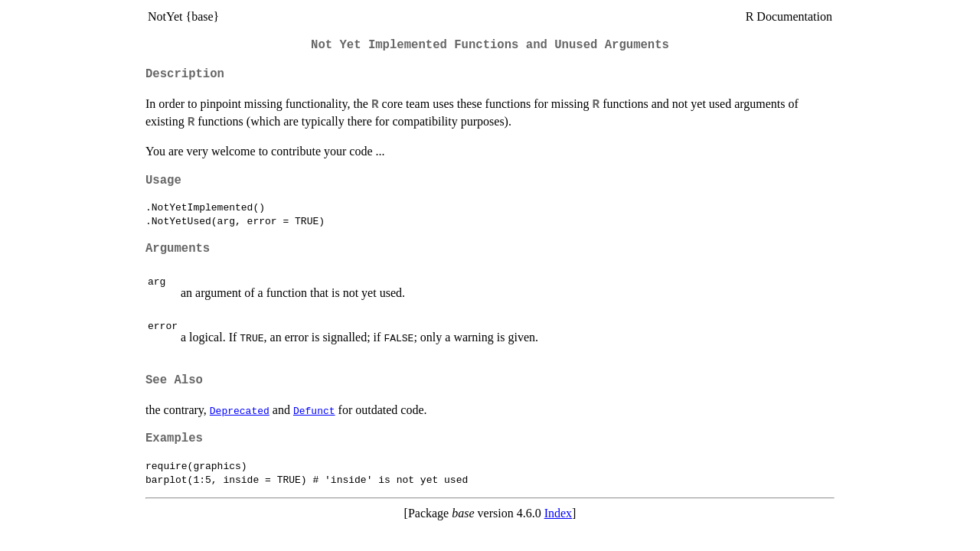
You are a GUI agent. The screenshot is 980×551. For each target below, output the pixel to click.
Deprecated (240, 410)
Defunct (314, 410)
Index (558, 513)
